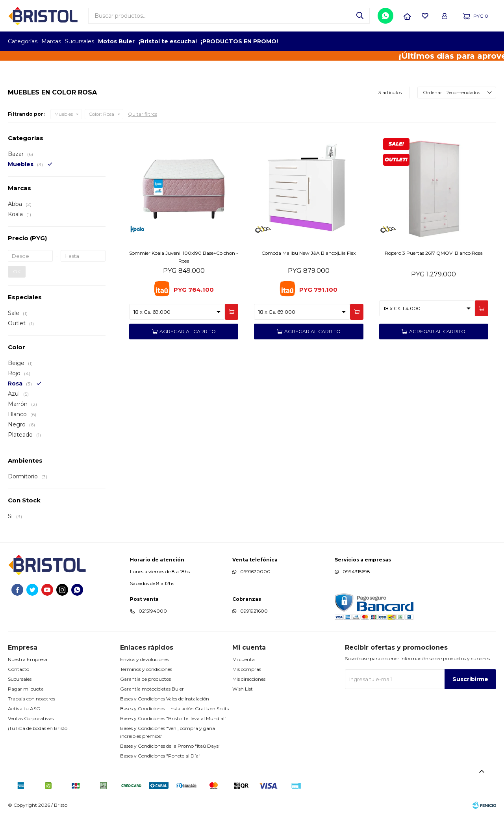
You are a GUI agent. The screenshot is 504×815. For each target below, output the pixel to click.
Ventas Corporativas (31, 718)
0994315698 (356, 571)
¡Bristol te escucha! (168, 41)
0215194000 (153, 611)
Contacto (19, 669)
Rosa (101, 114)
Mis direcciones (249, 679)
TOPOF (407, 41)
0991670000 (255, 571)
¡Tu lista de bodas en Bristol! (39, 728)
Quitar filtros (143, 114)
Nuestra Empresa (28, 659)
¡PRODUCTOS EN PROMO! (239, 41)
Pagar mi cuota (26, 689)
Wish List (243, 689)
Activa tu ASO (24, 708)
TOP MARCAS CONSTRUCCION (450, 41)
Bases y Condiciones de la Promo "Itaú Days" (170, 746)
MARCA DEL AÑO (472, 41)
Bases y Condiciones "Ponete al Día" (160, 756)
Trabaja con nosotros (31, 699)
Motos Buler (116, 41)
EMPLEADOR (428, 41)
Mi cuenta (244, 659)
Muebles (64, 114)
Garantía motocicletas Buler (152, 689)
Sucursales (80, 41)
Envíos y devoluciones (145, 659)
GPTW (490, 41)
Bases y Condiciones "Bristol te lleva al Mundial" (173, 718)
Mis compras (247, 669)
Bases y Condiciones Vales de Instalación (165, 699)
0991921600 (254, 611)
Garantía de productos (145, 679)
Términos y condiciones (146, 669)
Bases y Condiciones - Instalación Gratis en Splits (174, 708)
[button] (360, 16)
